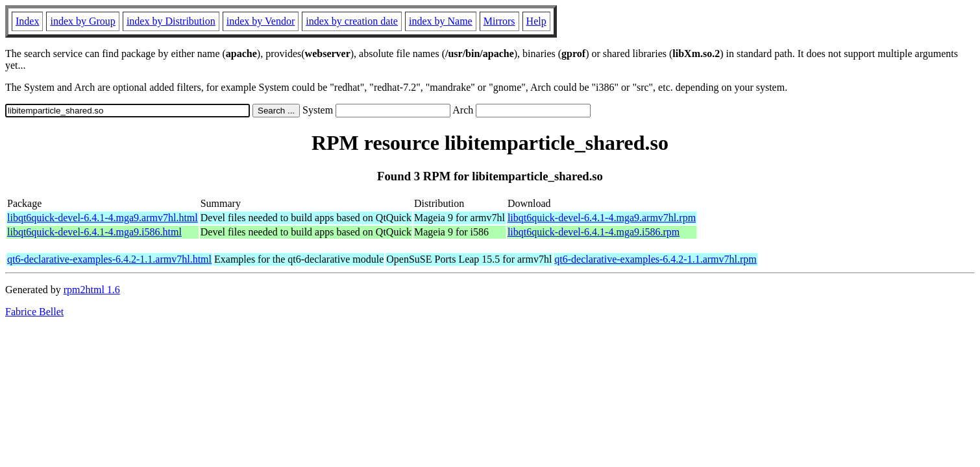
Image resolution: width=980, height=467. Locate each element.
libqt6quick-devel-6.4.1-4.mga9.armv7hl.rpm (602, 218)
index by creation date (352, 21)
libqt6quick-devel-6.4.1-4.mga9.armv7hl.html (103, 218)
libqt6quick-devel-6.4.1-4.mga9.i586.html (94, 232)
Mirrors (499, 21)
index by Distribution (171, 21)
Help (536, 21)
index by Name (441, 21)
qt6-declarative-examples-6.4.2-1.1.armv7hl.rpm (655, 259)
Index (27, 21)
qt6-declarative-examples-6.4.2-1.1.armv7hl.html (109, 259)
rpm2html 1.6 (92, 290)
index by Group (82, 21)
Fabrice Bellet (34, 312)
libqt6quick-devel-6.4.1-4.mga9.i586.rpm (594, 232)
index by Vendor (261, 21)
